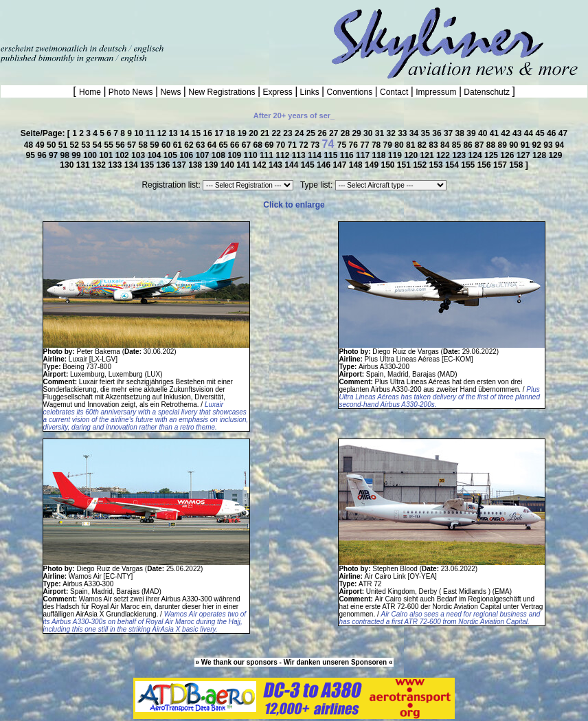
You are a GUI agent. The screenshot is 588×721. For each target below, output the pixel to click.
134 (132, 165)
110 (252, 155)
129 (555, 155)
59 (156, 145)
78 (377, 145)
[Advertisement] (161, 21)
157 (501, 165)
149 (373, 165)
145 (309, 165)
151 (405, 165)
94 (559, 145)
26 (323, 133)
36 (438, 133)
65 (224, 145)
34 (415, 133)
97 (55, 155)
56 (121, 145)
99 (77, 155)
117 (364, 155)
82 (423, 145)
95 (32, 155)
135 (148, 165)
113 (300, 155)
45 (541, 133)
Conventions (349, 92)
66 (236, 145)
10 (140, 133)
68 (259, 145)
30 (369, 133)
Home (91, 92)
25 (312, 133)
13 (174, 133)
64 (213, 145)
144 (292, 165)
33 (404, 133)
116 (348, 155)
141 (244, 165)
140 (228, 165)
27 (335, 133)
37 (450, 133)
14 (186, 133)
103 (139, 155)
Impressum (436, 92)
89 (503, 145)
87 (480, 145)
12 (163, 133)
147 (340, 165)
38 (461, 133)
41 (496, 133)
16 (208, 133)
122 (444, 155)
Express (278, 92)
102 (123, 155)
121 (428, 155)
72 (305, 145)
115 (331, 155)
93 (549, 145)
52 (75, 145)
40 (484, 133)
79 (389, 145)
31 (381, 133)
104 (155, 155)
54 (99, 145)
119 (396, 155)
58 (145, 145)
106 (187, 155)
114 (316, 155)
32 (392, 133)
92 (538, 145)
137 (180, 165)
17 (220, 133)
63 (202, 145)
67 (248, 145)
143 (276, 165)
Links (309, 92)
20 (255, 133)
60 (167, 145)
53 (87, 145)
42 (507, 133)
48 (30, 145)
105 (171, 155)
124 (476, 155)
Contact (394, 92)
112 (283, 155)
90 (515, 145)
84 (446, 145)
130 (68, 165)
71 (294, 145)
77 (366, 145)
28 (347, 133)
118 (380, 155)
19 (244, 133)
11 (151, 133)
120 (412, 155)
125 (492, 155)
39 (472, 133)
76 (355, 145)
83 (434, 145)
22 (278, 133)
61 (179, 145)
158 (517, 165)
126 (508, 155)
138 (196, 165)
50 (53, 145)
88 (492, 145)
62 (190, 145)
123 (460, 155)
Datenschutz (487, 92)
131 (84, 165)
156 (485, 165)
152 (421, 165)
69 (270, 145)
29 (358, 133)
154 (453, 165)
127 (524, 155)
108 (219, 155)
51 (64, 145)
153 (437, 165)
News (171, 92)
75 (343, 145)
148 (357, 165)
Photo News (131, 92)
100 (91, 155)
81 (412, 145)
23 (289, 133)
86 (469, 145)
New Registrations (222, 92)
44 (530, 133)
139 (213, 165)
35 (427, 133)
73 (316, 145)
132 (100, 165)
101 (107, 155)
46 (553, 133)
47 (563, 133)
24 (301, 133)
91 (527, 145)
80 (400, 145)
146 (325, 165)
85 (458, 145)
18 (232, 133)
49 (41, 145)
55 (110, 145)
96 (43, 155)
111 (268, 155)
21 (266, 133)
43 (518, 133)
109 (235, 155)
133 (116, 165)
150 (388, 165)
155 (469, 165)
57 (133, 145)
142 (261, 165)
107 (204, 155)
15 (197, 133)
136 (164, 165)
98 (66, 155)
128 (540, 155)
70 (282, 145)
